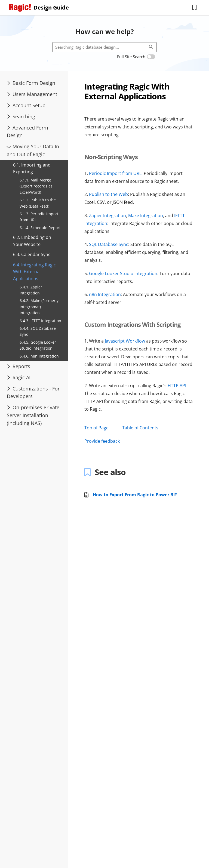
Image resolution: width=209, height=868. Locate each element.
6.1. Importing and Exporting (32, 168)
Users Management (32, 94)
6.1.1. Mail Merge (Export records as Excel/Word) (36, 186)
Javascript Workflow (125, 341)
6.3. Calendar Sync (32, 254)
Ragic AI (19, 377)
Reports (19, 366)
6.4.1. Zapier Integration (31, 290)
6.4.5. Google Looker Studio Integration (38, 345)
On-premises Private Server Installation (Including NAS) (33, 415)
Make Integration (146, 216)
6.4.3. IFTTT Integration (40, 321)
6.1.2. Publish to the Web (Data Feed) (38, 203)
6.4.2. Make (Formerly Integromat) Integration (39, 307)
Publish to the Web (108, 194)
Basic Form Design (31, 83)
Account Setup (26, 105)
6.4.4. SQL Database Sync (38, 331)
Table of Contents (140, 428)
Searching (21, 116)
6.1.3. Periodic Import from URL (39, 217)
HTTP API (177, 386)
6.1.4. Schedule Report (40, 228)
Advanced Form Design (27, 132)
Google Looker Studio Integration (123, 273)
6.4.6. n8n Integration (39, 356)
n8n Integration (105, 294)
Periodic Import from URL (115, 173)
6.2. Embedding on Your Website (32, 241)
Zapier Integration (107, 216)
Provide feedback (102, 441)
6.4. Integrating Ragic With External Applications (34, 272)
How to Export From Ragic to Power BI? (135, 495)
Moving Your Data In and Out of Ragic (33, 150)
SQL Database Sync (109, 244)
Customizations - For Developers (33, 393)
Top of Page (96, 428)
